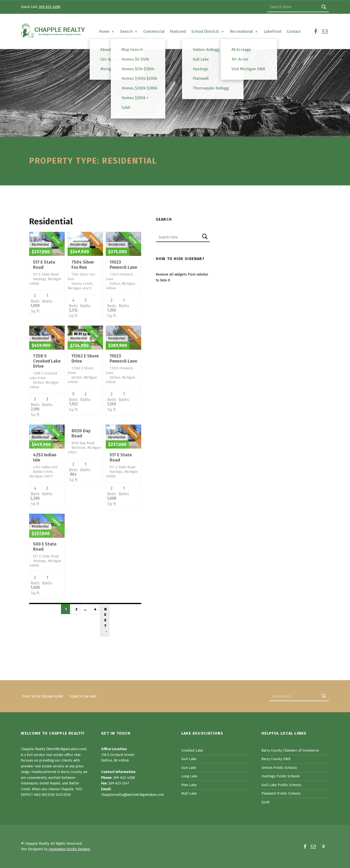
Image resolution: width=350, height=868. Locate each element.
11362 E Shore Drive (85, 359)
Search (129, 31)
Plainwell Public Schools (281, 793)
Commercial (154, 31)
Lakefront (273, 31)
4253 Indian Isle (45, 457)
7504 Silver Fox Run (83, 265)
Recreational (244, 31)
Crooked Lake (192, 750)
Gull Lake (189, 759)
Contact (294, 31)
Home (107, 31)
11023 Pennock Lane (123, 265)
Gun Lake (189, 768)
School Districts (208, 31)
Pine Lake (189, 785)
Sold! (266, 802)
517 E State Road (44, 265)
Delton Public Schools (279, 768)
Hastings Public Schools (281, 776)
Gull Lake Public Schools (281, 785)
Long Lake (189, 776)
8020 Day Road (81, 433)
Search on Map (83, 696)
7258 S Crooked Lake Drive (47, 361)
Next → (106, 620)
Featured (178, 31)
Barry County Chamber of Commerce (290, 750)
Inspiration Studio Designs (69, 849)
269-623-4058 (49, 7)
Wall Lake (189, 793)
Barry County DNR (276, 759)
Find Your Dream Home (43, 696)
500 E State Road (45, 547)
